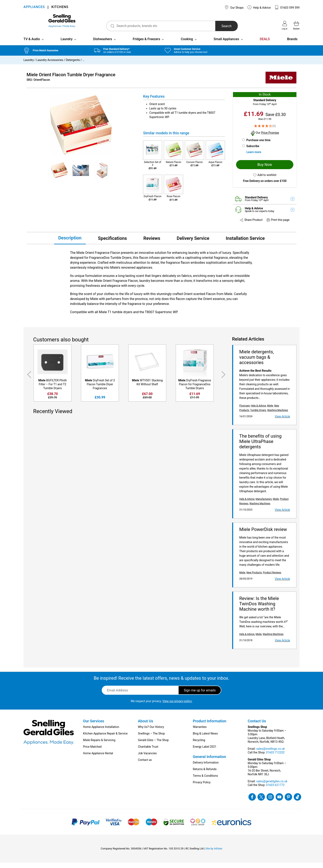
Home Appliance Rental (98, 759)
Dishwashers (103, 44)
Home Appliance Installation (101, 732)
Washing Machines (278, 416)
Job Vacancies (147, 759)
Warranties (200, 732)
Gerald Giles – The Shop (153, 745)
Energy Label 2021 (205, 752)
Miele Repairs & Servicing (99, 745)
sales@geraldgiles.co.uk (272, 787)
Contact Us (257, 726)
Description (70, 243)
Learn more (254, 157)
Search (215, 26)
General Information (209, 762)
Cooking (187, 44)
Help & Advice (259, 7)
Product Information (210, 726)
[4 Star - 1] (265, 131)
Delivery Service (193, 244)
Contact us (145, 765)
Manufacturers (264, 504)
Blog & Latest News (205, 739)
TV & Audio (32, 44)
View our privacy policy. (177, 706)
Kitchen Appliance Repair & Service (105, 739)
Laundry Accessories (50, 65)
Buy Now (265, 170)
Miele (270, 411)
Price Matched (92, 752)
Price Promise (270, 138)
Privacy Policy (202, 788)
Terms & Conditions (205, 781)
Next (224, 380)
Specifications (112, 244)
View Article (282, 422)
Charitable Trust (148, 752)
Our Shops (234, 7)
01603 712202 (275, 758)
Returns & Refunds (205, 774)
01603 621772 (275, 790)
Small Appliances (226, 44)
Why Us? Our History (151, 732)
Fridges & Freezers (146, 44)
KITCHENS (60, 7)
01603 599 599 (287, 7)
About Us (146, 726)
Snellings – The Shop (152, 739)
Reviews (152, 244)
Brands (292, 44)
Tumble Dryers (258, 416)
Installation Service (245, 244)
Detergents (73, 65)
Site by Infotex (214, 854)
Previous (28, 380)
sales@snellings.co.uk (270, 754)
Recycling (199, 745)
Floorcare (245, 411)
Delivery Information (206, 768)
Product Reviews (272, 578)
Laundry (67, 44)
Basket (296, 25)
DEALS (265, 44)
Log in (285, 25)
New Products (254, 578)
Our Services (94, 726)
